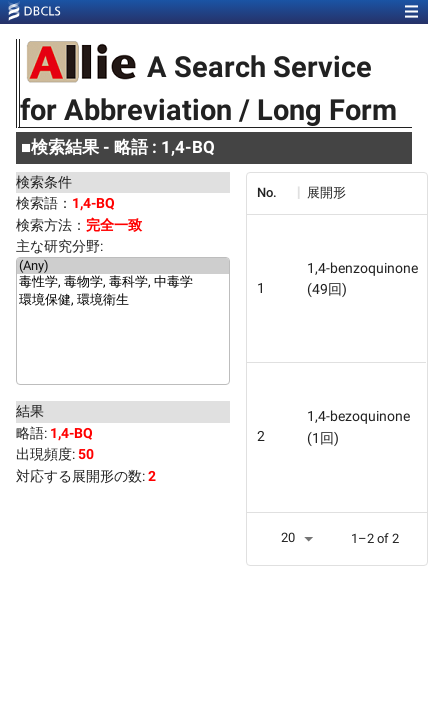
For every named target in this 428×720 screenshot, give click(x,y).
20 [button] (288, 537)
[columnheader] (272, 193)
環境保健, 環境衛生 (123, 301)
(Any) (123, 266)
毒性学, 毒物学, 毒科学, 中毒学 (123, 283)
